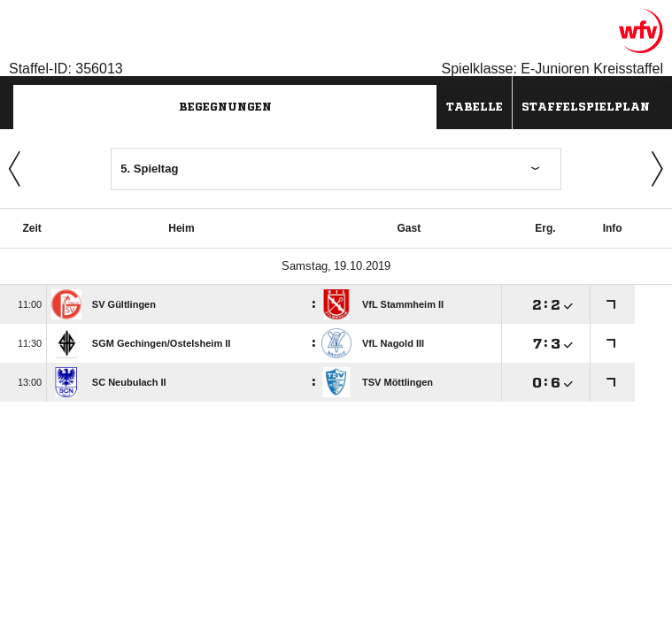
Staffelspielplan (586, 107)
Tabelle (475, 107)
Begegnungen (225, 107)
